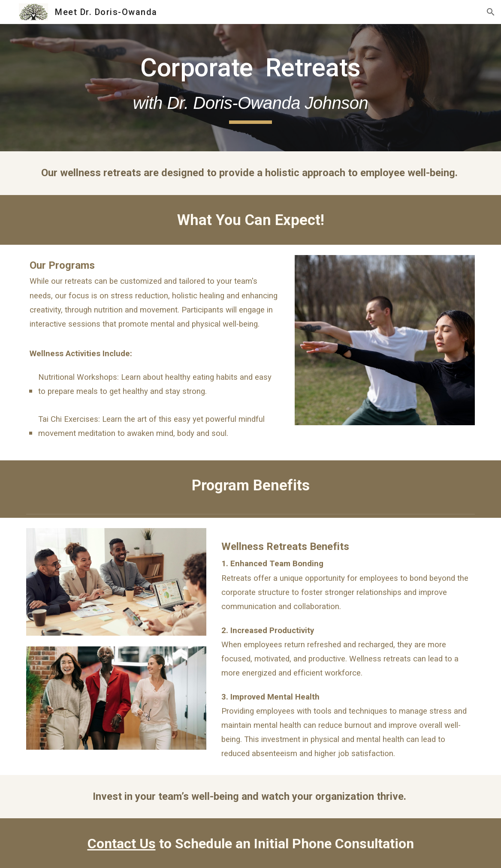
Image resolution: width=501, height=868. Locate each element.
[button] (491, 12)
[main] (250, 88)
